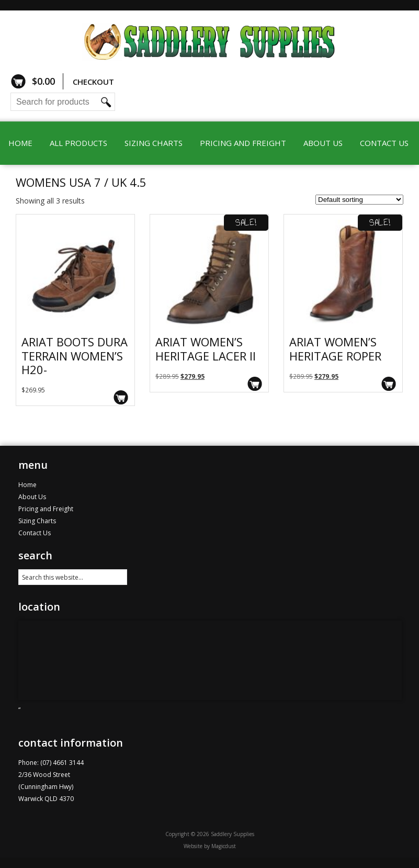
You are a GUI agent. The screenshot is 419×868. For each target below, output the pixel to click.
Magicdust (224, 846)
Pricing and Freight (243, 143)
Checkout (93, 82)
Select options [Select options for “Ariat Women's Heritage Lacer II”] (255, 384)
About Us (323, 143)
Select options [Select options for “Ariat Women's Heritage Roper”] (389, 384)
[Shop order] (359, 200)
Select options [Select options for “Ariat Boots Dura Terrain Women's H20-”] (121, 397)
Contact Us (384, 143)
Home (20, 143)
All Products (78, 143)
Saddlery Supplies (210, 41)
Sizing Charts (154, 143)
